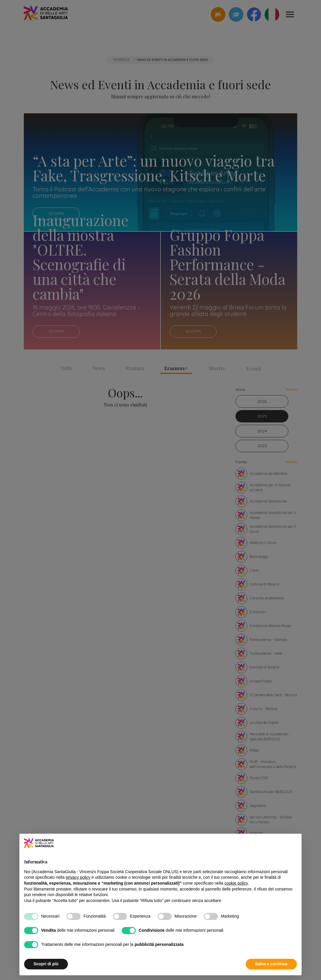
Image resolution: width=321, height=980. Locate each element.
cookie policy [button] (236, 883)
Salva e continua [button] (271, 964)
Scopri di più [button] (46, 964)
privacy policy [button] (78, 877)
